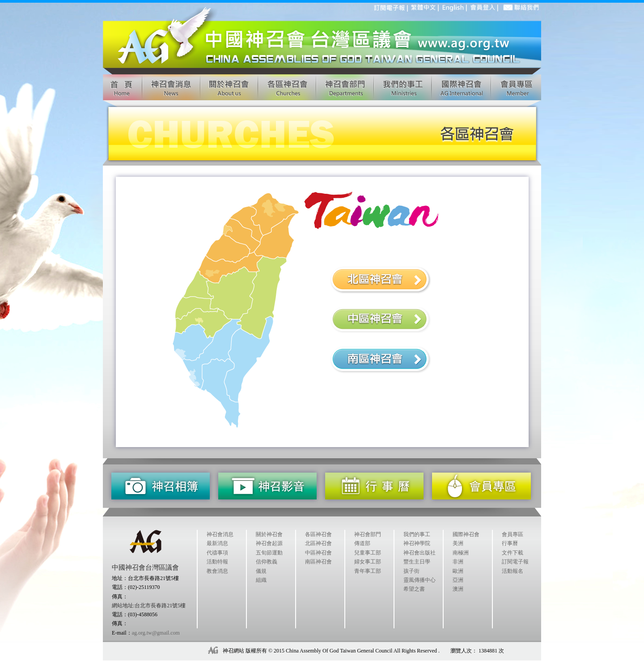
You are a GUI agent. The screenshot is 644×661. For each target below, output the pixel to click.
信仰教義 (267, 562)
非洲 (458, 562)
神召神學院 (417, 543)
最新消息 (217, 543)
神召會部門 (368, 534)
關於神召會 (269, 534)
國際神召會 (466, 534)
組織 (261, 580)
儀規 (261, 571)
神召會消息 (220, 534)
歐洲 (458, 571)
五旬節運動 (269, 553)
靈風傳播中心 (419, 580)
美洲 (458, 543)
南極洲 (461, 553)
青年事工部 (368, 571)
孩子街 (411, 571)
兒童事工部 (368, 553)
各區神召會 (318, 534)
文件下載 (513, 553)
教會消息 (217, 571)
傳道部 (362, 543)
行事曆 (510, 543)
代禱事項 (217, 553)
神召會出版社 (419, 553)
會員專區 (513, 534)
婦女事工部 (368, 562)
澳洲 (458, 589)
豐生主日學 (417, 562)
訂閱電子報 (515, 562)
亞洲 (458, 580)
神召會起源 (269, 543)
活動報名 (513, 571)
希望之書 (414, 589)
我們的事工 (417, 534)
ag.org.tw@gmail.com (156, 633)
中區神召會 (318, 553)
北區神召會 (318, 543)
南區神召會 (318, 562)
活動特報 (217, 562)
